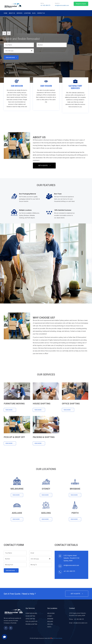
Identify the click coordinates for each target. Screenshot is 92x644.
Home (6, 13)
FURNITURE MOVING (31, 613)
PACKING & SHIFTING (31, 624)
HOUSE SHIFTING (30, 616)
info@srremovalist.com (62, 5)
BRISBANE (50, 619)
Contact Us (41, 13)
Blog (34, 13)
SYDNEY (50, 616)
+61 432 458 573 (45, 5)
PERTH (49, 627)
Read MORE (10, 443)
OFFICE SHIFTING (30, 619)
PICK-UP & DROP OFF (31, 621)
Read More (10, 410)
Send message (11, 57)
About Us (12, 13)
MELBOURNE (51, 613)
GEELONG (50, 624)
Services (19, 13)
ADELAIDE (50, 621)
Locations (27, 13)
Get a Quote (44, 165)
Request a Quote (81, 4)
